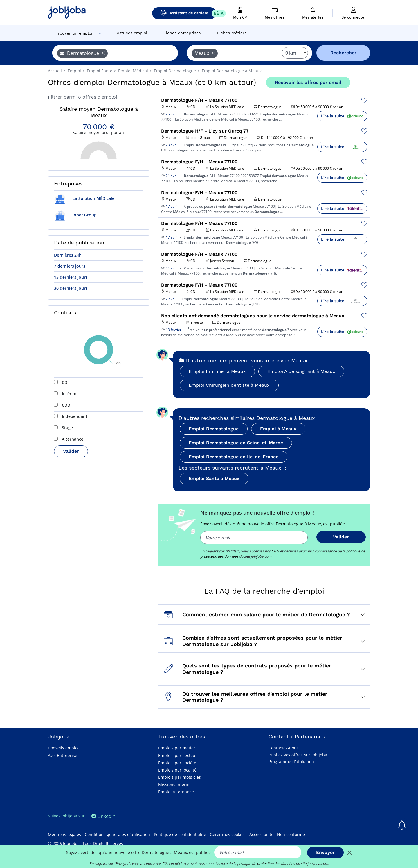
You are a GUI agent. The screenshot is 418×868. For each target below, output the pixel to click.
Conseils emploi (63, 748)
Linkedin (103, 816)
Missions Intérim (174, 784)
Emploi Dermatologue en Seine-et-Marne (236, 443)
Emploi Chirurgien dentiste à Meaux (229, 385)
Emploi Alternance (176, 792)
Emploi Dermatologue (214, 429)
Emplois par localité (177, 770)
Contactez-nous (284, 748)
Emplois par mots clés (180, 777)
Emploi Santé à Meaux (214, 478)
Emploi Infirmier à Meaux (217, 371)
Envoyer (325, 852)
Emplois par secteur (178, 755)
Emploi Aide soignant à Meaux (301, 371)
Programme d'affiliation (291, 761)
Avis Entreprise (63, 755)
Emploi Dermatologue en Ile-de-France (234, 457)
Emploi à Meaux (278, 429)
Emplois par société (177, 763)
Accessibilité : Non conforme (277, 834)
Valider (71, 451)
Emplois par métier (177, 748)
